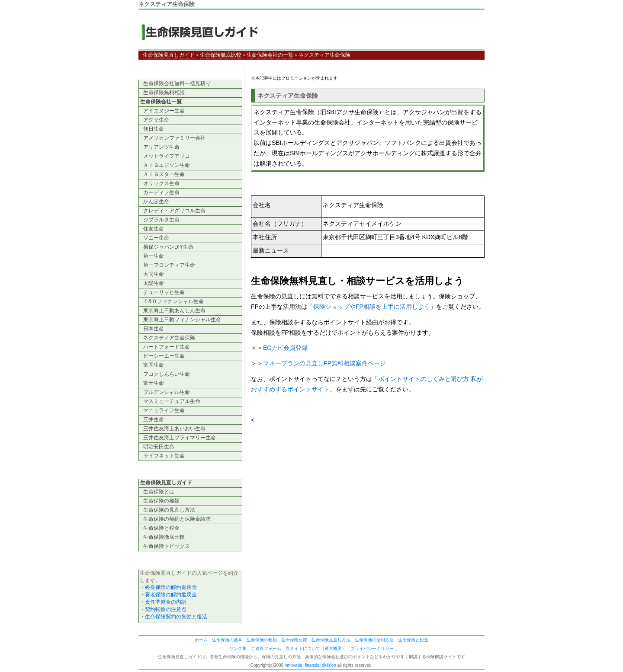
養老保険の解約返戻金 (171, 595)
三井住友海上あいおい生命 (174, 429)
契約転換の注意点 (166, 609)
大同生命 (154, 274)
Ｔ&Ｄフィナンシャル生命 (173, 301)
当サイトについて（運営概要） (316, 648)
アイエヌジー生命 (164, 111)
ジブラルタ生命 (161, 220)
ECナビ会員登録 (285, 348)
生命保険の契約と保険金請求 (177, 519)
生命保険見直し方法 (331, 640)
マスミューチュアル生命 (172, 401)
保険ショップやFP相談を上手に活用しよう (372, 307)
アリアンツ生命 (161, 147)
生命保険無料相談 (164, 93)
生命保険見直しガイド (203, 32)
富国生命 (154, 365)
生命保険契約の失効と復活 (176, 617)
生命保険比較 (294, 640)
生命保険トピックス (167, 546)
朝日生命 (154, 129)
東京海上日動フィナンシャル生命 (182, 320)
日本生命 (154, 329)
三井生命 (154, 419)
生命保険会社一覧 (161, 102)
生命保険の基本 (227, 640)
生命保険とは (159, 492)
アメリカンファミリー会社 (174, 138)
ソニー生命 (156, 238)
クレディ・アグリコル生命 (174, 211)
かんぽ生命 (156, 202)
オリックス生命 (161, 183)
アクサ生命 (156, 120)
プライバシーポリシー (372, 648)
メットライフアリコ (167, 156)
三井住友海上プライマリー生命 (180, 438)
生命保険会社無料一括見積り (177, 83)
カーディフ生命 (161, 192)
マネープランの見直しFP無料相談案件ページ (324, 363)
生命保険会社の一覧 (270, 55)
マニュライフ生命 (164, 410)
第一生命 (154, 256)
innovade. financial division (310, 665)
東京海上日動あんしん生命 (174, 310)
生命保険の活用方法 (374, 640)
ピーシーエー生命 (164, 356)
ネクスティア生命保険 (169, 338)
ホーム (201, 640)
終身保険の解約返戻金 (171, 587)
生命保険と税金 (161, 528)
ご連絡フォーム (266, 648)
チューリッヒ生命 (164, 292)
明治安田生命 (159, 447)
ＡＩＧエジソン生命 (167, 165)
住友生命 (154, 229)
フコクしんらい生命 (167, 374)
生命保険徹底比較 (221, 55)
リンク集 (238, 648)
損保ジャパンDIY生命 (168, 247)
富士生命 (154, 383)
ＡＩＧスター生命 (164, 174)
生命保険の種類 (161, 501)
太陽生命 (154, 283)
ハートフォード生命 (167, 347)
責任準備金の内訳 (166, 602)
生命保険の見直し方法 (169, 510)
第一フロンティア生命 (169, 265)
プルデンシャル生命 (167, 392)
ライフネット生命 (164, 456)
